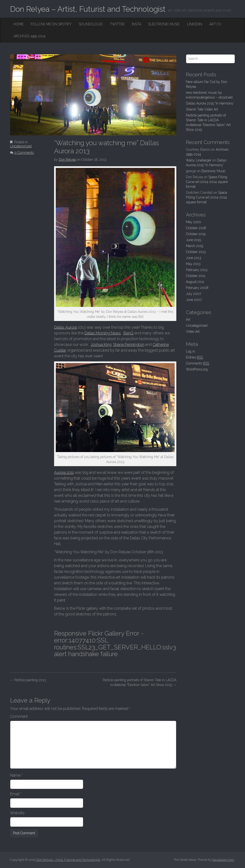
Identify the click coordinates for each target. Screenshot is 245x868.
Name (16, 775)
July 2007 (193, 294)
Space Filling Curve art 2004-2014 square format (207, 182)
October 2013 (196, 252)
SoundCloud (91, 24)
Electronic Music (164, 24)
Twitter (117, 24)
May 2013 (193, 264)
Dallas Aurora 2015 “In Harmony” (210, 103)
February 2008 (197, 288)
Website (17, 813)
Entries (194, 357)
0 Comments (24, 153)
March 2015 (195, 246)
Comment (19, 716)
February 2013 (197, 270)
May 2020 (193, 222)
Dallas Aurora (65, 327)
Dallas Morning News (103, 333)
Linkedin (195, 24)
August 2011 (195, 282)
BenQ (128, 333)
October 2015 (196, 234)
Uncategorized (21, 146)
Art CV (215, 24)
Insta (136, 24)
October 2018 (196, 228)
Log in (190, 351)
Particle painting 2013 (28, 680)
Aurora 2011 (64, 473)
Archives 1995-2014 (30, 36)
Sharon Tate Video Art (202, 109)
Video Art (193, 332)
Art (188, 320)
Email (16, 794)
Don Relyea (67, 160)
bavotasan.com (223, 860)
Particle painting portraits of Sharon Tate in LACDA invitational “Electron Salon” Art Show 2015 (139, 682)
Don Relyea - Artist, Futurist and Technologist (68, 860)
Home (19, 24)
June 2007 (194, 300)
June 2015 (193, 240)
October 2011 (196, 276)
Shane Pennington (129, 345)
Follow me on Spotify (51, 24)
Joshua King (101, 345)
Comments (198, 363)
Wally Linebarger (199, 160)
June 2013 (194, 258)
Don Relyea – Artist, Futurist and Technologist (88, 9)
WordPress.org (197, 369)
